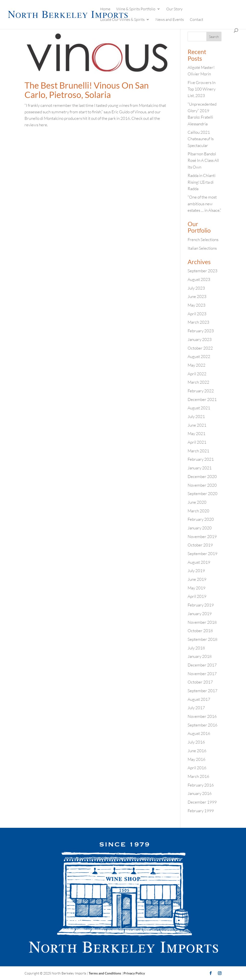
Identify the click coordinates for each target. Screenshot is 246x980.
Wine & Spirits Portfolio (136, 9)
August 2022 (199, 356)
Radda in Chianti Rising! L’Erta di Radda (202, 182)
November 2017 (202, 674)
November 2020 (202, 485)
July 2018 (196, 648)
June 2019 (197, 579)
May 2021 (197, 433)
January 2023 (200, 339)
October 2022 (200, 348)
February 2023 (201, 331)
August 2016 (199, 733)
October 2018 (200, 631)
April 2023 (197, 314)
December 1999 (202, 802)
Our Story (174, 9)
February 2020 (201, 519)
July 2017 (196, 708)
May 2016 (197, 759)
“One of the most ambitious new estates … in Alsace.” (204, 203)
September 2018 (203, 639)
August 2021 (199, 408)
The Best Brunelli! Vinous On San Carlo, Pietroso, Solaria (87, 90)
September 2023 (203, 271)
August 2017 (199, 699)
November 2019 (202, 536)
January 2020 (200, 528)
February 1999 (201, 811)
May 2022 (197, 365)
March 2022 (198, 382)
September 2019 (203, 554)
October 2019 (200, 545)
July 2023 (196, 288)
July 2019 (196, 571)
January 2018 (200, 656)
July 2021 (196, 416)
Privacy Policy (134, 973)
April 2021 (197, 442)
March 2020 (198, 511)
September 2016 (203, 725)
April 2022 (197, 374)
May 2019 (197, 588)
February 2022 (201, 391)
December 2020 (202, 476)
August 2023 (199, 279)
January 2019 (200, 614)
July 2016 (196, 742)
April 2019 (197, 596)
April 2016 (197, 768)
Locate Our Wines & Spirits (122, 20)
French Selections (203, 239)
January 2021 (200, 468)
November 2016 (202, 716)
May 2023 (197, 305)
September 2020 (203, 493)
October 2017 (200, 682)
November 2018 (202, 622)
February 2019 (201, 605)
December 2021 (202, 399)
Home (105, 9)
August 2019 (199, 562)
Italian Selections (202, 248)
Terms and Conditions (105, 973)
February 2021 (201, 459)
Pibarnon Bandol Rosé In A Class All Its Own (203, 160)
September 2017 (203, 691)
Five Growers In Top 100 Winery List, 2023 (202, 89)
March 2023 (198, 322)
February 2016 (201, 785)
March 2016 (198, 776)
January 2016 (200, 793)
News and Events (170, 20)
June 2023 (197, 296)
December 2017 (202, 665)
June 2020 (197, 502)
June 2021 (197, 425)
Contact (197, 20)
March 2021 (198, 451)
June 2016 (197, 751)
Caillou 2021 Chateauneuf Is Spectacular (201, 139)
